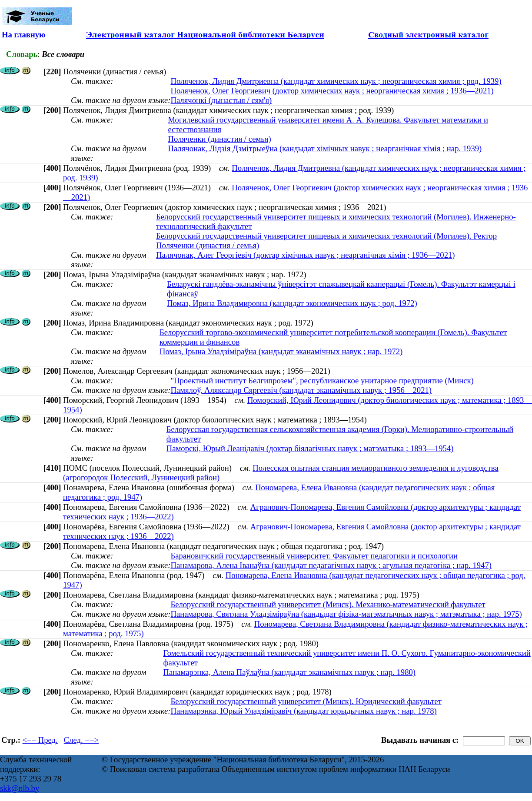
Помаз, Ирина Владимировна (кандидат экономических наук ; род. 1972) (292, 303)
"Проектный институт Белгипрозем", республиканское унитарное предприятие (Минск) (322, 381)
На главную (23, 35)
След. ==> (81, 740)
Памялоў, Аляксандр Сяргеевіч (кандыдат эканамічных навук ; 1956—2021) (301, 390)
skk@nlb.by (20, 788)
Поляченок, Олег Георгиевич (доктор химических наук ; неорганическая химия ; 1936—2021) (332, 91)
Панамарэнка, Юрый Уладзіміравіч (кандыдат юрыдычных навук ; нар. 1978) (303, 711)
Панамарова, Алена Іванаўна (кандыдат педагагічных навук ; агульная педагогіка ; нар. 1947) (331, 565)
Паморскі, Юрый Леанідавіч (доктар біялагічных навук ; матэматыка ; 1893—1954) (310, 448)
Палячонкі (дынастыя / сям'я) (221, 100)
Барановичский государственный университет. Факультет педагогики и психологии (314, 556)
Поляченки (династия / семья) (219, 139)
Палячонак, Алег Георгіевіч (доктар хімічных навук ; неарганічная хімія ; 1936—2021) (305, 255)
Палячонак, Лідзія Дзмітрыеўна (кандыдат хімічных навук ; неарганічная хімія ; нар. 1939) (325, 148)
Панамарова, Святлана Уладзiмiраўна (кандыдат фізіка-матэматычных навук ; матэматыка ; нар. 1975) (346, 614)
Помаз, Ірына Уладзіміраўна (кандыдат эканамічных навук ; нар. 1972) (281, 351)
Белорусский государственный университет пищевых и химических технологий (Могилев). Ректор (326, 236)
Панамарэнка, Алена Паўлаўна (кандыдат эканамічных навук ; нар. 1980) (289, 672)
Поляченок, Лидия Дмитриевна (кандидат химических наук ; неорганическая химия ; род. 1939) (336, 81)
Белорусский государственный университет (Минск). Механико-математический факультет (328, 604)
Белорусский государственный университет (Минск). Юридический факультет (306, 701)
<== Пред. (40, 740)
